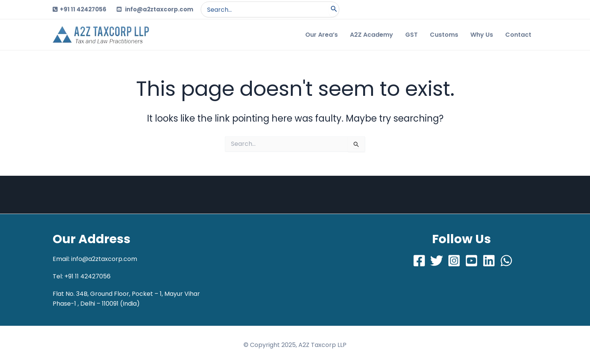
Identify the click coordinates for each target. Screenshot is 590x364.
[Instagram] (454, 261)
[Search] (334, 9)
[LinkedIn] (489, 261)
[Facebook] (419, 261)
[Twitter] (437, 261)
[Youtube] (471, 261)
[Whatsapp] (506, 261)
